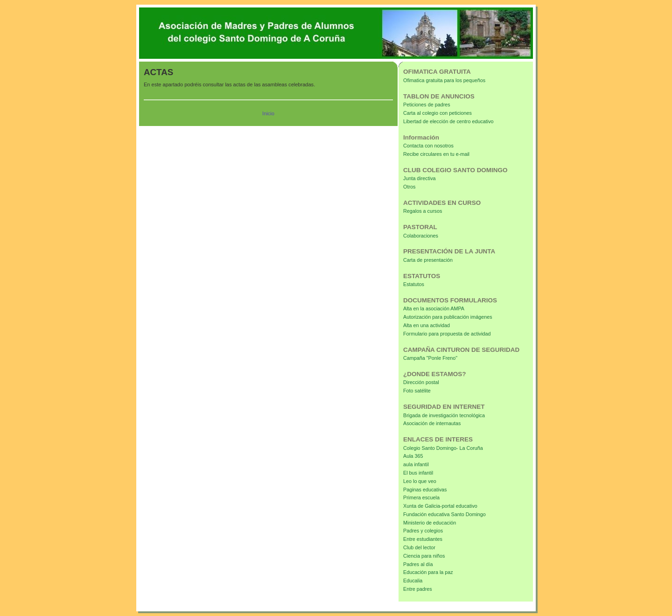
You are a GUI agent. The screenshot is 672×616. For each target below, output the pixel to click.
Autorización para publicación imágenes (448, 317)
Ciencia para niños (424, 556)
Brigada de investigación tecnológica (444, 415)
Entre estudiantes (423, 539)
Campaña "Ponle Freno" (430, 358)
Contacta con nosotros (428, 146)
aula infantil (416, 464)
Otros (409, 187)
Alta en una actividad (427, 325)
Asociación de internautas (432, 423)
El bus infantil (418, 473)
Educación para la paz (428, 572)
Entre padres (418, 589)
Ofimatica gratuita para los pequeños (444, 80)
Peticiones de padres (427, 105)
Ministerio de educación (430, 523)
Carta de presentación (428, 260)
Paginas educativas (425, 490)
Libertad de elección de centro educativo (448, 121)
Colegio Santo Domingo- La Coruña (443, 448)
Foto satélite (417, 391)
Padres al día (418, 564)
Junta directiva (420, 178)
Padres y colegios (423, 531)
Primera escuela (421, 497)
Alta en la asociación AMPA (434, 308)
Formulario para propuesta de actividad (447, 334)
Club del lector (419, 547)
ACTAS (158, 72)
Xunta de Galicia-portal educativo (440, 506)
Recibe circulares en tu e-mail (436, 154)
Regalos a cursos (423, 211)
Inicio (268, 113)
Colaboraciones (421, 236)
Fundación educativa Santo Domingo (444, 514)
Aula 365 (413, 456)
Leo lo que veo (420, 481)
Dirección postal (421, 382)
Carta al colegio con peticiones (437, 113)
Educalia (413, 581)
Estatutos (414, 284)
